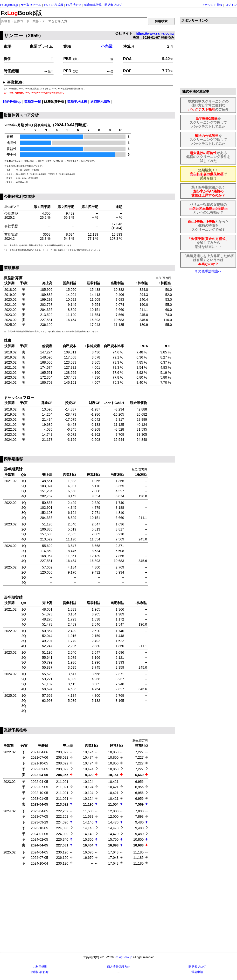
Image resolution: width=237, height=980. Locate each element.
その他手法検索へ (208, 271)
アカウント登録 (212, 5)
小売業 (107, 46)
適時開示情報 (100, 102)
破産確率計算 (93, 5)
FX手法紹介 (74, 5)
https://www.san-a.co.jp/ (155, 33)
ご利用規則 (40, 967)
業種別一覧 (33, 102)
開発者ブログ (113, 5)
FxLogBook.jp (9, 5)
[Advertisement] (88, 910)
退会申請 (197, 972)
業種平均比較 (77, 102)
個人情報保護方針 (118, 967)
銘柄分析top (12, 102)
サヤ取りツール (31, 5)
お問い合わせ (40, 972)
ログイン (231, 5)
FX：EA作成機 (53, 5)
